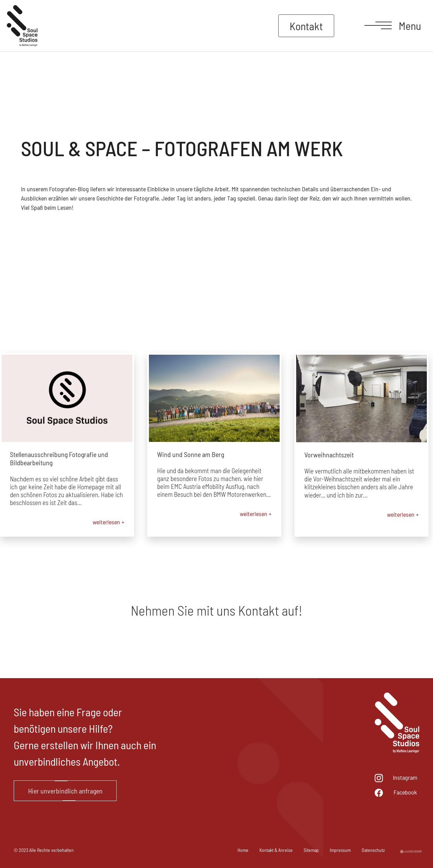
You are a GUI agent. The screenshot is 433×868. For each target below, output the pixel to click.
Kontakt (306, 26)
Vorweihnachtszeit (329, 455)
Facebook (405, 792)
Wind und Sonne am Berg (191, 454)
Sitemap (311, 850)
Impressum (340, 850)
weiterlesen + (108, 522)
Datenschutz (373, 850)
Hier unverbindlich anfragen (65, 791)
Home (243, 850)
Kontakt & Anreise (276, 850)
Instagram (405, 777)
